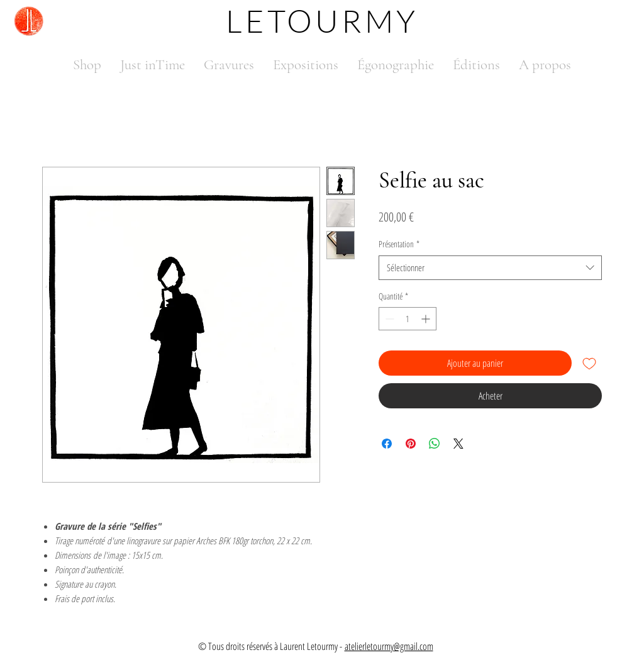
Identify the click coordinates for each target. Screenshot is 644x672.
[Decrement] (388, 319)
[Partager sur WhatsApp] (435, 444)
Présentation (399, 244)
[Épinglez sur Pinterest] (411, 444)
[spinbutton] (408, 319)
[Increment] (427, 319)
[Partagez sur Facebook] (387, 444)
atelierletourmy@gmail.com (389, 646)
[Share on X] (458, 444)
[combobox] (490, 268)
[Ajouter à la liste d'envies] (589, 363)
